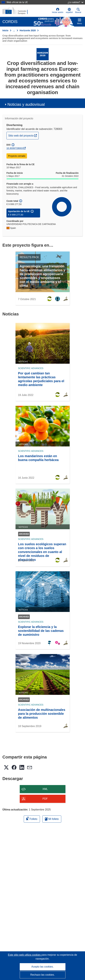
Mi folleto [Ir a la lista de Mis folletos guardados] (52, 819)
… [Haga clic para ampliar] (14, 30)
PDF (45, 799)
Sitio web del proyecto (23, 135)
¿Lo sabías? (76, 2)
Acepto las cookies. (42, 967)
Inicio (5, 30)
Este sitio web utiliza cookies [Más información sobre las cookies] (25, 955)
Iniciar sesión (58, 11)
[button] (69, 11)
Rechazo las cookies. (42, 975)
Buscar (78, 11)
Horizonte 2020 (28, 30)
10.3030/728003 (15, 148)
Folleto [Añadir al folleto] (32, 818)
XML (45, 789)
